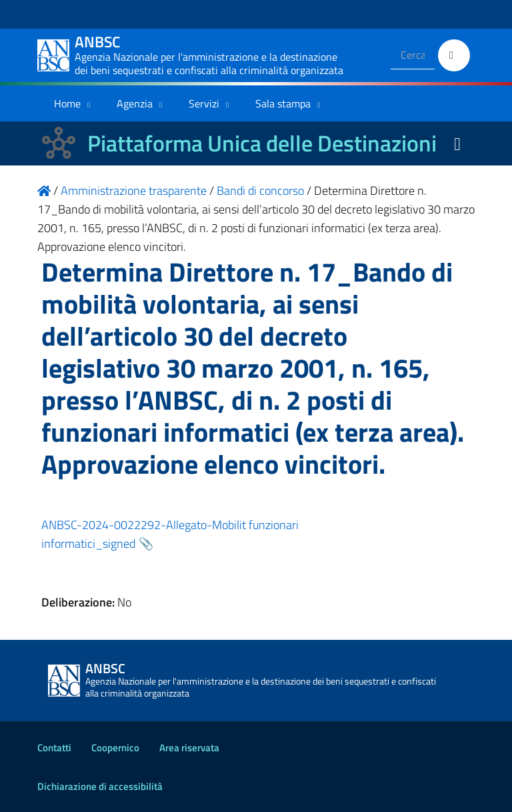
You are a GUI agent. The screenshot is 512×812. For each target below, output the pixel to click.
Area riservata (189, 748)
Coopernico (115, 748)
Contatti (54, 748)
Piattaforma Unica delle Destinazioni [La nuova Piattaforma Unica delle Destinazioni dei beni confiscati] (262, 143)
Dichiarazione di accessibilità (100, 786)
